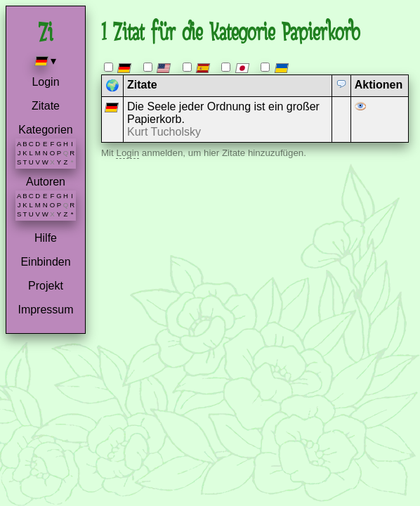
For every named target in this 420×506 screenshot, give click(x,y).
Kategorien (45, 130)
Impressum (45, 310)
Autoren (46, 182)
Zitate (46, 106)
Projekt (46, 286)
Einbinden (45, 262)
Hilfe (46, 238)
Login (45, 82)
